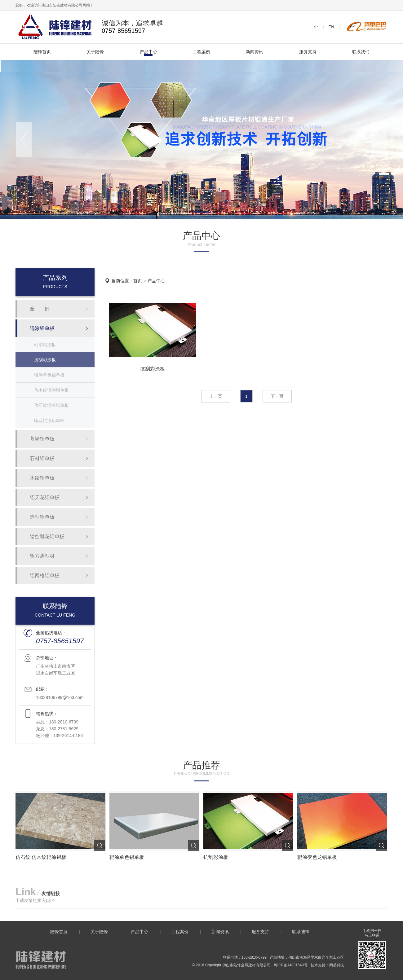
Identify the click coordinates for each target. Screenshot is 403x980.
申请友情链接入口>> (35, 900)
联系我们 (361, 52)
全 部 (40, 309)
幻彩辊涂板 (45, 345)
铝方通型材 (42, 556)
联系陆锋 (301, 932)
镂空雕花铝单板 (47, 536)
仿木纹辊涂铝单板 (51, 390)
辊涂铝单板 (42, 328)
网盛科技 (337, 965)
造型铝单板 (42, 517)
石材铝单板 (42, 458)
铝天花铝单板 (45, 497)
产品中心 (148, 52)
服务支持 (308, 52)
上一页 (216, 396)
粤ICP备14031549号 (291, 965)
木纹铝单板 (42, 478)
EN (331, 27)
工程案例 (201, 52)
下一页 (277, 396)
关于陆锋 (95, 52)
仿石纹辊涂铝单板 (51, 405)
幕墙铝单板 (42, 439)
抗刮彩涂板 (45, 360)
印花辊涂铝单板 (49, 420)
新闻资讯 (255, 52)
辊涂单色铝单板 (49, 375)
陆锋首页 (42, 52)
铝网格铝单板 (45, 576)
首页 (138, 281)
